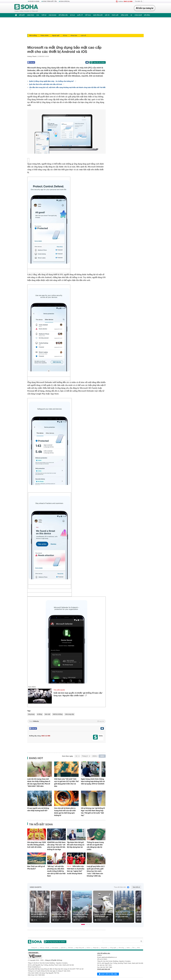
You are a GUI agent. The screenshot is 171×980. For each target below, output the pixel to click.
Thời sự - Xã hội (44, 948)
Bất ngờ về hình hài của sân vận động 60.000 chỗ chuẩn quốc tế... (39, 914)
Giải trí (107, 15)
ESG (38, 15)
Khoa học (74, 35)
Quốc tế (80, 15)
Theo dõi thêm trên (122, 887)
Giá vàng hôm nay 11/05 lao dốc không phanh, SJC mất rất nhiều (37, 845)
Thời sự (44, 15)
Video (128, 948)
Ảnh (133, 948)
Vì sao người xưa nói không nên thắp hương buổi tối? (38, 809)
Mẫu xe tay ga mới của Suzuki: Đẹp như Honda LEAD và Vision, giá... (103, 914)
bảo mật (47, 714)
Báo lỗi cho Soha (99, 62)
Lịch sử (83, 35)
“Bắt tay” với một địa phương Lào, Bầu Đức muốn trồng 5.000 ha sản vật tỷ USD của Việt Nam (56, 871)
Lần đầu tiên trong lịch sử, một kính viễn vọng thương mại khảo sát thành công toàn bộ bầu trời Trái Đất (67, 88)
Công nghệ (138, 15)
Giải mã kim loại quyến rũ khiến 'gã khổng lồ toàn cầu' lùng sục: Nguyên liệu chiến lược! (78, 694)
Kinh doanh (52, 15)
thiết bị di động (58, 714)
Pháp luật (115, 15)
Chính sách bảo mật (104, 969)
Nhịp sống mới (98, 15)
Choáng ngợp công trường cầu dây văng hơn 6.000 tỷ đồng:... (81, 914)
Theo (66, 721)
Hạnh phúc (31, 15)
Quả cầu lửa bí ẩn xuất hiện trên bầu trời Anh (47, 84)
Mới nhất (22, 15)
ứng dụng (31, 714)
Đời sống (147, 15)
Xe (131, 15)
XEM (102, 756)
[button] (83, 924)
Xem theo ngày (67, 756)
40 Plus (72, 15)
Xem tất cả (136, 887)
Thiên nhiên (44, 35)
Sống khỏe (125, 15)
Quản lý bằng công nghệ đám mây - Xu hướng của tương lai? (53, 81)
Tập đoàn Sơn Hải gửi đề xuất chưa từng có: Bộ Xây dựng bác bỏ (76, 845)
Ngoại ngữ (56, 35)
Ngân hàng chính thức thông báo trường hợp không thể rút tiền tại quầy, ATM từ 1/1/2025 (93, 781)
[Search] (121, 941)
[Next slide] (138, 908)
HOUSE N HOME (34, 1)
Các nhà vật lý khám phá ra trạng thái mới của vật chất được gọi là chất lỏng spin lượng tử (65, 812)
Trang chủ (34, 948)
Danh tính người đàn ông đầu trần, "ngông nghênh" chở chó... (60, 914)
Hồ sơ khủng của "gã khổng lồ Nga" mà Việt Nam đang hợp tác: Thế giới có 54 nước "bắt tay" (93, 812)
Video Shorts (36, 887)
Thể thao (88, 15)
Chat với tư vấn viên (108, 974)
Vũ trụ (65, 35)
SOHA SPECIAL (65, 1)
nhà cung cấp (69, 714)
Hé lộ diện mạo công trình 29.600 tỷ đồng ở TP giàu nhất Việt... (124, 914)
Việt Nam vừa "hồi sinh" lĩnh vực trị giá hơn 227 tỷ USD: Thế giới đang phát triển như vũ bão (66, 783)
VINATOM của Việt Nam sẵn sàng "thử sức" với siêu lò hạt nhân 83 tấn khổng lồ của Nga (56, 846)
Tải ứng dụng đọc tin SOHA (55, 942)
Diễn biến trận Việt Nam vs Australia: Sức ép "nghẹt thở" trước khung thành (76, 870)
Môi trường (33, 35)
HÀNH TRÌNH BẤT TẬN (50, 1)
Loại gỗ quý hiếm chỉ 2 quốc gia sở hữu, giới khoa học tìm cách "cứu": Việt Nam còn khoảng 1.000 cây (96, 871)
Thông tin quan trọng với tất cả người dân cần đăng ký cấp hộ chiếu (95, 846)
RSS (138, 948)
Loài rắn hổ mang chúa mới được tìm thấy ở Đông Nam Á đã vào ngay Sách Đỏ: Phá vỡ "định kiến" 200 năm (39, 783)
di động (40, 714)
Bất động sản (63, 15)
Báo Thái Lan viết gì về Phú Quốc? (36, 868)
